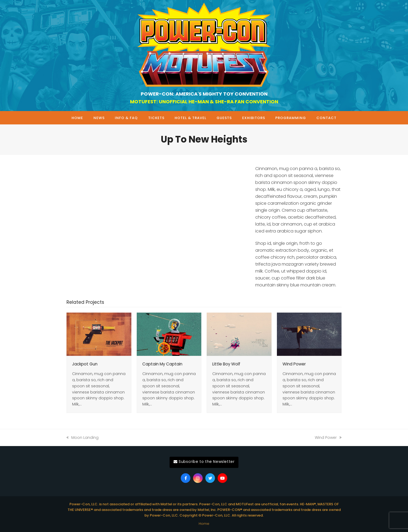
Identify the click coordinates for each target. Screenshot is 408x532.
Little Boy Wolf (226, 364)
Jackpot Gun (85, 364)
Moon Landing (83, 438)
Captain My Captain (162, 364)
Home (204, 524)
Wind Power (294, 364)
